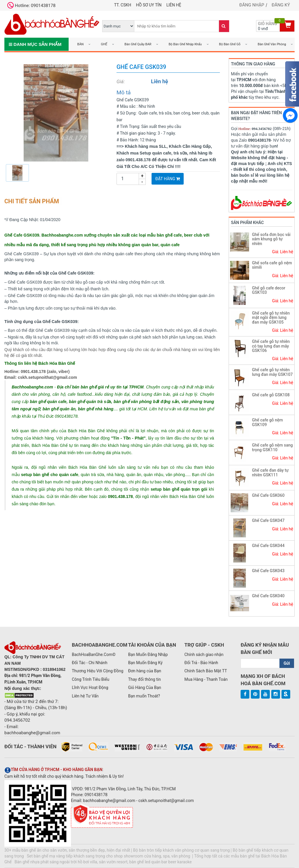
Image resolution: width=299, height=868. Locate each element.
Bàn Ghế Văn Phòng (272, 44)
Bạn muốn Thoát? (144, 696)
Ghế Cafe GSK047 (268, 520)
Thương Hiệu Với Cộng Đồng (98, 671)
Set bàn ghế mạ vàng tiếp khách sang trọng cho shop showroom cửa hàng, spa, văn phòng (109, 856)
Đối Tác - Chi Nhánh (90, 663)
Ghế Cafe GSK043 (268, 571)
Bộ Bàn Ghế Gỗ (230, 44)
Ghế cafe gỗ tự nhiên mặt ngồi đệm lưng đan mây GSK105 (271, 318)
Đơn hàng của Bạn (145, 671)
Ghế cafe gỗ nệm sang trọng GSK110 (272, 447)
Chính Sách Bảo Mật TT (206, 671)
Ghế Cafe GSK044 (268, 546)
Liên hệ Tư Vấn (85, 696)
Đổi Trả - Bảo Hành (201, 663)
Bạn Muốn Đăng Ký (145, 663)
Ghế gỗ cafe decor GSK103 (269, 290)
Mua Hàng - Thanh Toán (206, 679)
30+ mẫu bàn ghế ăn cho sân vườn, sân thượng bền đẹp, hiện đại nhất (67, 850)
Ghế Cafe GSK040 (268, 596)
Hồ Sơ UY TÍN (149, 5)
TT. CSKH (123, 5)
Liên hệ (174, 5)
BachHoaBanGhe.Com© (94, 655)
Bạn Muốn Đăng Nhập (148, 655)
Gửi (287, 663)
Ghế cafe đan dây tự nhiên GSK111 (270, 472)
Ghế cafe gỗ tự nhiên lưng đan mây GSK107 (272, 372)
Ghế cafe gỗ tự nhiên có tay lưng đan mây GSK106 (271, 346)
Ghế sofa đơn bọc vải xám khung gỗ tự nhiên (271, 239)
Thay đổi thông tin (145, 679)
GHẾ (104, 44)
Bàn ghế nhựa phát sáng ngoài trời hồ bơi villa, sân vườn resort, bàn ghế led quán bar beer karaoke (103, 862)
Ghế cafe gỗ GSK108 (271, 395)
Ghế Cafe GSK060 (268, 495)
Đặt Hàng (168, 179)
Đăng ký (281, 5)
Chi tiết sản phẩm (32, 201)
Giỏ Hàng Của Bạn (145, 688)
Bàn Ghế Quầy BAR (138, 44)
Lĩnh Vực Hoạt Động (90, 688)
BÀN (81, 44)
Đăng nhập (252, 5)
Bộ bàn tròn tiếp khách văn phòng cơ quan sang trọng (181, 850)
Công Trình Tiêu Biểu (91, 679)
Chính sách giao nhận (204, 655)
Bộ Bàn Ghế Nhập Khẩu (185, 44)
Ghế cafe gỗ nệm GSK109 (267, 422)
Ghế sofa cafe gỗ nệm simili (272, 265)
